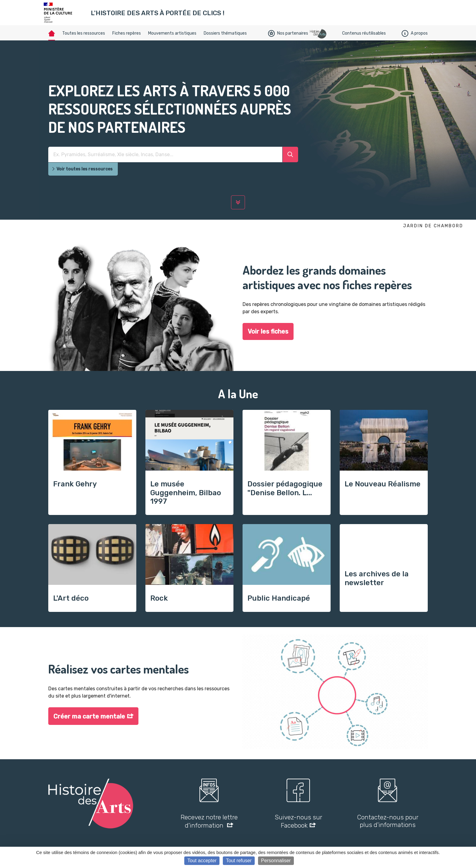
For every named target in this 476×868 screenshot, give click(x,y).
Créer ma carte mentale (89, 716)
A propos (415, 33)
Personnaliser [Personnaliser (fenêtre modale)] (276, 861)
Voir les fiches (268, 331)
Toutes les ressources (84, 33)
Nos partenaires (288, 33)
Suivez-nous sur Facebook (298, 821)
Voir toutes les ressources (82, 169)
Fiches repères (127, 33)
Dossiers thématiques (225, 33)
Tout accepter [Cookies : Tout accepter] (202, 861)
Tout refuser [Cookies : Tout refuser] (239, 861)
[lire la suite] (238, 202)
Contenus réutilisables (364, 33)
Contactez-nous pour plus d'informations (388, 821)
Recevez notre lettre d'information (209, 821)
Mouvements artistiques (172, 33)
